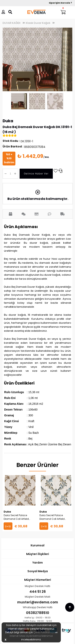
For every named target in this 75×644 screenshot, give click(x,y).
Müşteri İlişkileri (38, 554)
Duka (8, 121)
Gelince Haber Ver (36, 174)
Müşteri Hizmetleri (38, 580)
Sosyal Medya (38, 571)
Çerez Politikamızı (44, 632)
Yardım (38, 563)
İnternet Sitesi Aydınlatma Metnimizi (31, 636)
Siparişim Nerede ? (60, 3)
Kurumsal (37, 545)
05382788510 (38, 613)
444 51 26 (38, 592)
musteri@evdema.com (38, 602)
